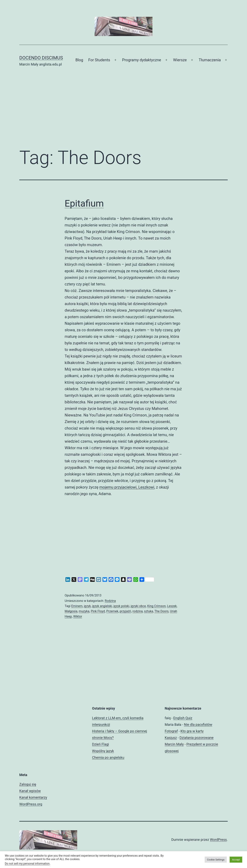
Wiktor (78, 616)
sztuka (148, 611)
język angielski (102, 606)
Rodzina (110, 601)
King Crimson (156, 606)
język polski (121, 606)
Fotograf (171, 731)
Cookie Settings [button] (216, 860)
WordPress (218, 840)
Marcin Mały (174, 744)
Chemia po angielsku (108, 757)
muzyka (84, 611)
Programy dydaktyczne (142, 60)
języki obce (138, 606)
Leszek (172, 606)
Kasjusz (171, 738)
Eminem (77, 606)
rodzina (138, 611)
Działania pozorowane (196, 738)
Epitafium (84, 203)
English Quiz (183, 718)
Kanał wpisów (30, 791)
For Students (99, 60)
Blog (79, 60)
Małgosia (71, 611)
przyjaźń (125, 611)
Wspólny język (103, 751)
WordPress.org (31, 804)
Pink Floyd (98, 611)
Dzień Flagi (101, 744)
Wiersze (180, 60)
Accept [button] (236, 860)
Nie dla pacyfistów (198, 725)
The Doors (161, 611)
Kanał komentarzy (33, 797)
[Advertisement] (123, 113)
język (87, 606)
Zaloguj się (28, 784)
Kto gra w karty (192, 731)
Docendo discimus (41, 58)
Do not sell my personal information (27, 864)
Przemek (112, 611)
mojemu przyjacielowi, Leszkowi (127, 487)
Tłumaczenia (210, 60)
